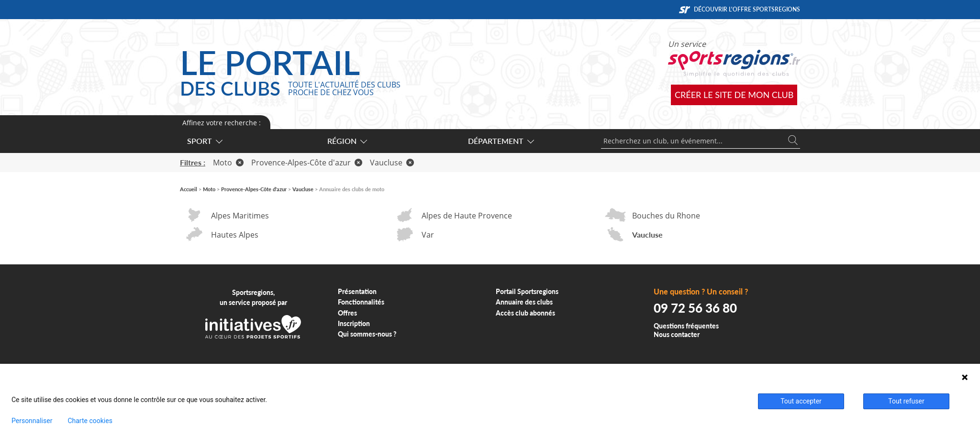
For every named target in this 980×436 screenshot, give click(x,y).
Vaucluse (392, 163)
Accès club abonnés (525, 313)
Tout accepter (801, 401)
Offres (347, 313)
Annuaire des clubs (524, 302)
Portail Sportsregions (527, 291)
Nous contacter (677, 334)
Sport (204, 141)
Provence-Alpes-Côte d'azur (307, 163)
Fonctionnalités (361, 302)
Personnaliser (32, 421)
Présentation (357, 291)
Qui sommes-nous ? (367, 334)
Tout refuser (906, 401)
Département (501, 141)
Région (347, 141)
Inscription (354, 323)
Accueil (189, 189)
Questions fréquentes (686, 326)
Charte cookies (90, 421)
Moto (228, 163)
